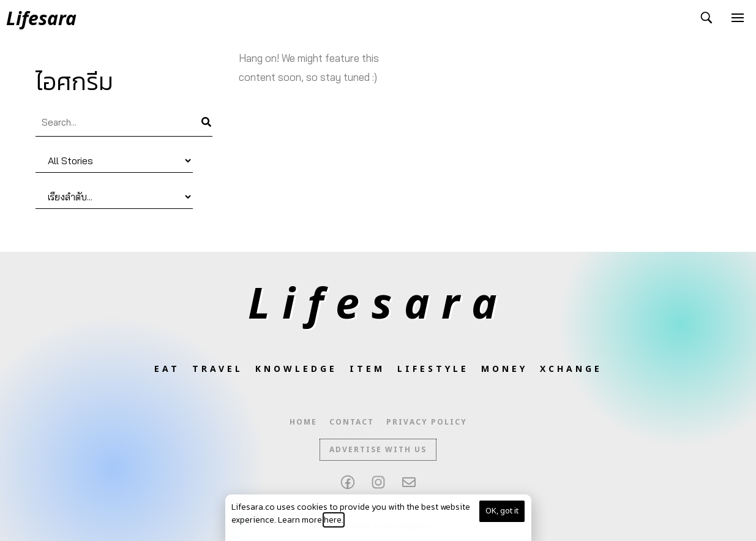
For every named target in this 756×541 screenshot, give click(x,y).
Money (504, 369)
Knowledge (296, 369)
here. (334, 520)
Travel (218, 369)
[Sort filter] (114, 197)
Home (303, 422)
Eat (167, 369)
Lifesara (378, 302)
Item (367, 369)
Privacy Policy (427, 422)
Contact (352, 422)
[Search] (206, 122)
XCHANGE (571, 369)
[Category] (114, 161)
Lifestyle (433, 369)
